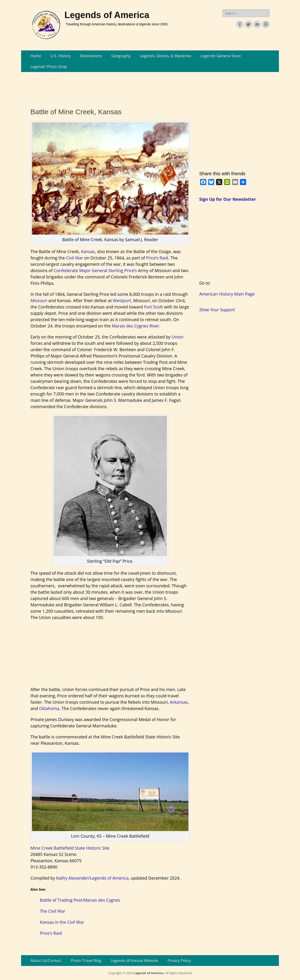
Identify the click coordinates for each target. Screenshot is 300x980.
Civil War (75, 258)
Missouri (39, 300)
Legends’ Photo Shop (49, 67)
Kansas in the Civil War (62, 922)
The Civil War (52, 911)
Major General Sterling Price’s (108, 270)
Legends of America (107, 15)
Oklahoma (49, 708)
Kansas (88, 251)
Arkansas (179, 702)
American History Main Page (227, 294)
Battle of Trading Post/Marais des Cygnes (80, 900)
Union (178, 337)
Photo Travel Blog (86, 961)
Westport (122, 300)
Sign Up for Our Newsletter (228, 199)
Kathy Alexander (72, 878)
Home (36, 56)
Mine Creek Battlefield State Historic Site (70, 848)
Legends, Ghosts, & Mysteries (166, 56)
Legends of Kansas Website (135, 961)
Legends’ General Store (221, 56)
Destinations (91, 56)
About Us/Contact (46, 961)
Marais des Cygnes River (135, 326)
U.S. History (60, 56)
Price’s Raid (157, 258)
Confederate (66, 270)
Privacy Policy (179, 961)
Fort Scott (153, 307)
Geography (121, 56)
